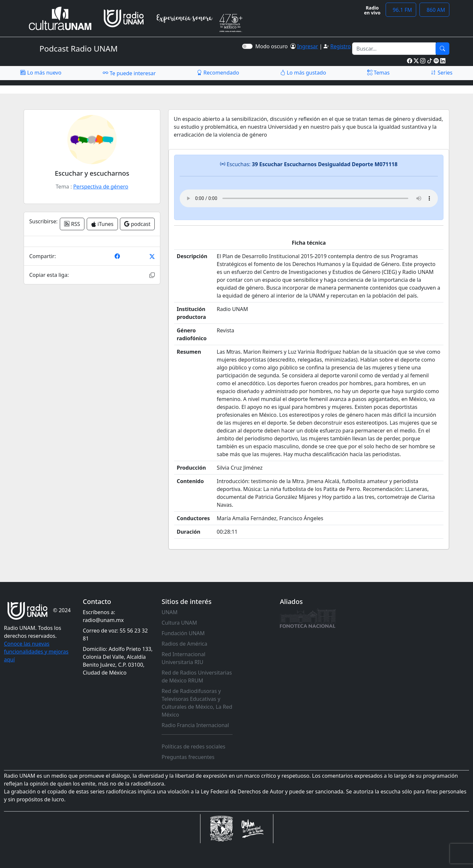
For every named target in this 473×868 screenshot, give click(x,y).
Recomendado (218, 73)
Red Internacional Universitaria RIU (183, 658)
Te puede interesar (129, 73)
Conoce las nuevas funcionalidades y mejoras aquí (36, 652)
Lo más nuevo (41, 73)
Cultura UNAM (179, 623)
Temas (379, 73)
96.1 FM (401, 10)
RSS (72, 224)
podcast (137, 224)
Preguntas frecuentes (188, 757)
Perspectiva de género (101, 187)
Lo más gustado (303, 73)
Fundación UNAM (183, 633)
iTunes (102, 224)
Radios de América (184, 644)
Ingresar (307, 46)
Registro (340, 46)
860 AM (434, 10)
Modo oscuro (273, 46)
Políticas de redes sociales (193, 746)
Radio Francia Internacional (195, 725)
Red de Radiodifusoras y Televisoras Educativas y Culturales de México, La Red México (197, 703)
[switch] (247, 46)
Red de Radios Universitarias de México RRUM (197, 677)
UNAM (170, 612)
